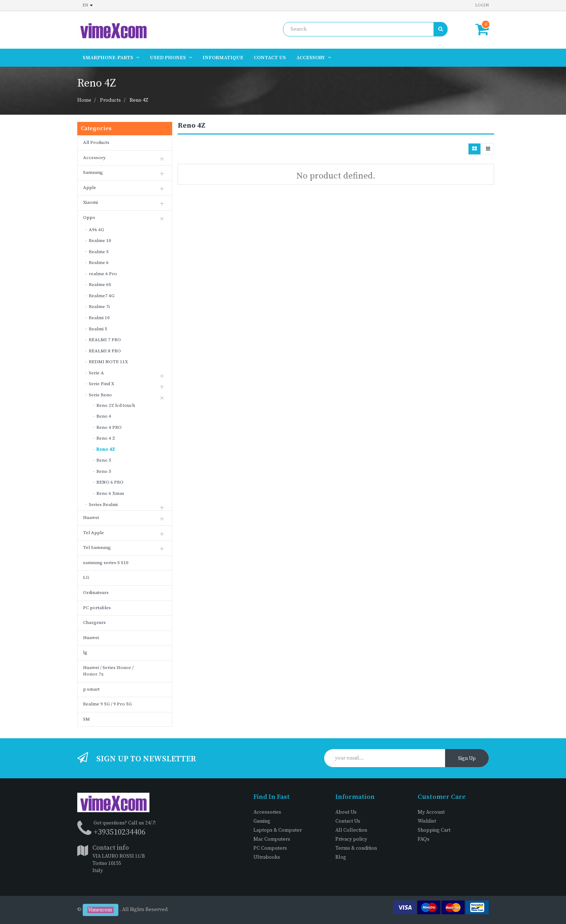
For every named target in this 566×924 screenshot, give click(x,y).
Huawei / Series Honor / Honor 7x (108, 671)
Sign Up (467, 758)
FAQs (424, 839)
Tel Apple (93, 533)
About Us (346, 812)
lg (85, 652)
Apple (90, 188)
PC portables (97, 608)
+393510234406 (119, 832)
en (88, 5)
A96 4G (96, 230)
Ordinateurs (96, 593)
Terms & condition (356, 848)
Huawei (91, 518)
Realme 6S (100, 285)
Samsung (93, 172)
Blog (341, 857)
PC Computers (270, 848)
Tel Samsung (97, 547)
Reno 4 (104, 416)
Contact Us (348, 821)
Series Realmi (103, 505)
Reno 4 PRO (109, 427)
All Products (96, 142)
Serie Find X (101, 384)
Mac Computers (272, 839)
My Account (431, 812)
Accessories (267, 812)
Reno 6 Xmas (110, 493)
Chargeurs (94, 622)
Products (110, 100)
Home (84, 100)
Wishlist (427, 821)
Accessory (94, 158)
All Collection (351, 830)
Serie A (96, 373)
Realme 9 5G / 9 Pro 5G (107, 704)
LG (86, 577)
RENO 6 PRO (110, 482)
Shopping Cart (434, 830)
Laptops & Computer (278, 830)
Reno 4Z (139, 100)
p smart (91, 689)
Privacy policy (351, 839)
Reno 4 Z (106, 438)
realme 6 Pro (103, 274)
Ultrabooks (267, 857)
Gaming (262, 821)
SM (86, 719)
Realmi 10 (99, 318)
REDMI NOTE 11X (108, 362)
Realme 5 (99, 252)
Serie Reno (100, 395)
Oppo (89, 217)
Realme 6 (99, 263)
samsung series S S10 (106, 563)
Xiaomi (90, 202)
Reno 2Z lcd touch (116, 405)
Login (482, 5)
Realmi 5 (98, 329)
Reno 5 (104, 460)
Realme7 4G (102, 296)
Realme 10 (100, 241)
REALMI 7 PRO (105, 340)
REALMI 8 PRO (105, 351)
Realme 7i (99, 307)
